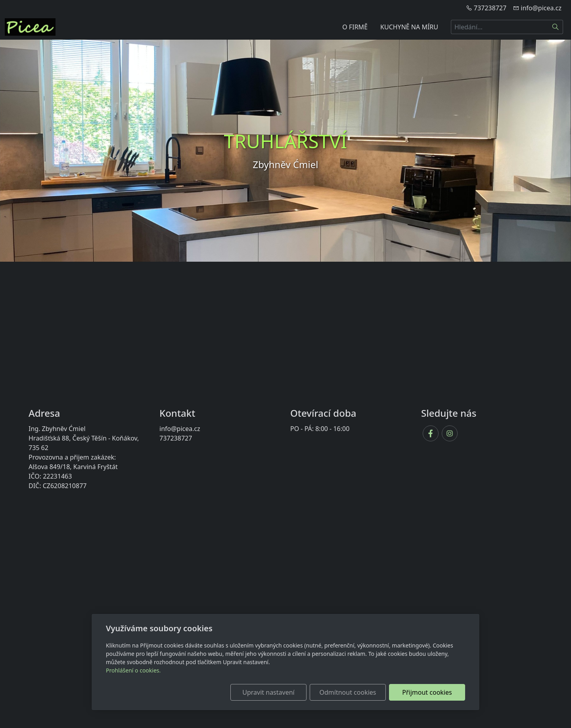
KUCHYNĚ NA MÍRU (409, 27)
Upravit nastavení (268, 692)
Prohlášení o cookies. (133, 670)
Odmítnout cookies (348, 692)
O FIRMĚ (355, 27)
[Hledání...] (500, 27)
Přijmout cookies (427, 692)
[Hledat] (556, 27)
